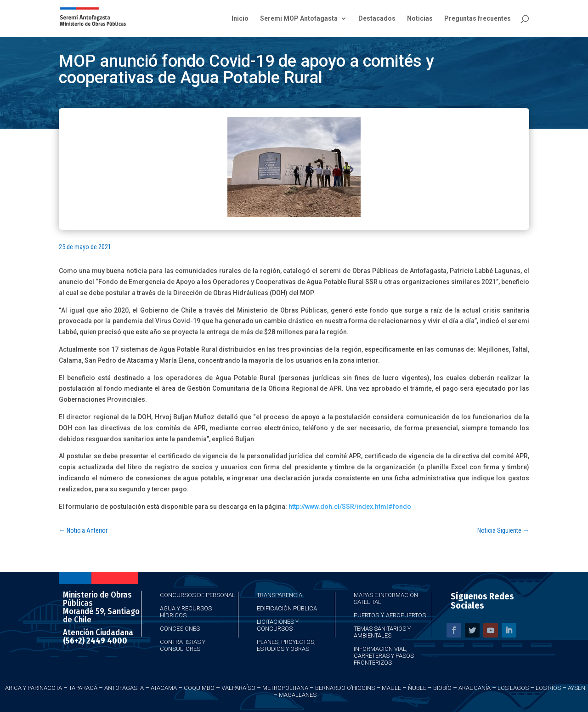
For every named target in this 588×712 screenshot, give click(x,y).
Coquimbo (199, 688)
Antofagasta (124, 688)
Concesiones (180, 629)
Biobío (442, 688)
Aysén (577, 688)
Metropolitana (285, 688)
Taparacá (83, 688)
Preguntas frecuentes (478, 19)
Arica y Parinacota (34, 688)
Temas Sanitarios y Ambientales (382, 632)
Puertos (366, 615)
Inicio (240, 19)
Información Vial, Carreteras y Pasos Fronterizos (384, 656)
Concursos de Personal (198, 595)
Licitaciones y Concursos (278, 625)
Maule (391, 688)
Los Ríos (548, 688)
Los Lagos (513, 688)
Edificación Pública (287, 608)
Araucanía (475, 688)
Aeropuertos (406, 615)
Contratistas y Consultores (183, 645)
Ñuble (417, 688)
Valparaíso (238, 688)
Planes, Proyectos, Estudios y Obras (286, 645)
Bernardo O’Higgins (345, 688)
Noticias (420, 19)
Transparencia (280, 595)
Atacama (164, 688)
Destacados (377, 19)
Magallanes (298, 695)
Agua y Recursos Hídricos (186, 612)
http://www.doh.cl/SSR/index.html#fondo (350, 507)
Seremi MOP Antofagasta (299, 19)
